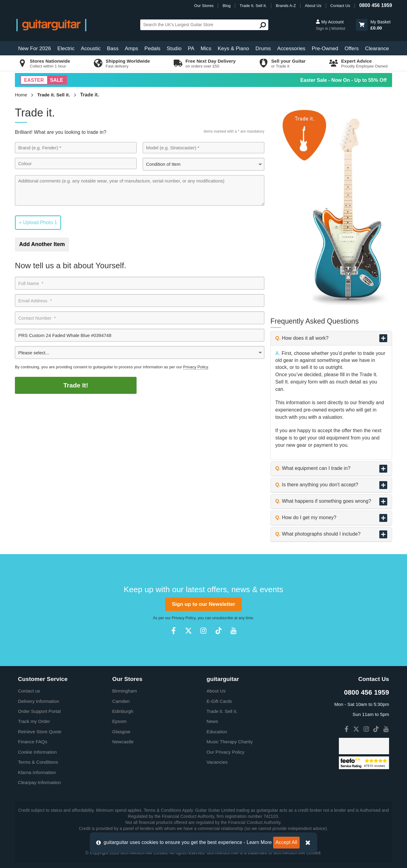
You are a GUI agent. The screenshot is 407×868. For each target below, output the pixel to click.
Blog (227, 6)
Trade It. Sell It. (253, 6)
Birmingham (125, 691)
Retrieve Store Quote (40, 732)
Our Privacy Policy (225, 752)
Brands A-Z (286, 6)
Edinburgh (123, 711)
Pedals (153, 49)
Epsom (119, 721)
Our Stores (204, 6)
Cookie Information (37, 752)
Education (217, 732)
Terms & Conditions (38, 762)
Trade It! (76, 385)
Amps (131, 49)
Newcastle (123, 742)
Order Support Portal (39, 711)
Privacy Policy (195, 367)
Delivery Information (38, 701)
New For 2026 (35, 49)
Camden (121, 701)
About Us (313, 6)
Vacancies (217, 762)
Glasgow (121, 732)
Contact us (29, 691)
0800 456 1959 (376, 5)
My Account (330, 22)
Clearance (377, 49)
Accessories (291, 49)
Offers (352, 49)
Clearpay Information (39, 782)
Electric (66, 49)
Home (21, 95)
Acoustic (91, 49)
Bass (113, 49)
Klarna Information (37, 772)
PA (191, 49)
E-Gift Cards (219, 701)
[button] (362, 25)
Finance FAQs (33, 742)
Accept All (286, 842)
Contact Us (340, 6)
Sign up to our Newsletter (203, 604)
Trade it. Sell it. (54, 95)
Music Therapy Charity (230, 742)
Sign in (322, 28)
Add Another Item (42, 244)
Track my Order (34, 721)
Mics (206, 49)
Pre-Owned (325, 49)
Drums (263, 49)
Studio (174, 49)
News (212, 721)
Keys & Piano (233, 49)
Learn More (259, 842)
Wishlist (338, 28)
